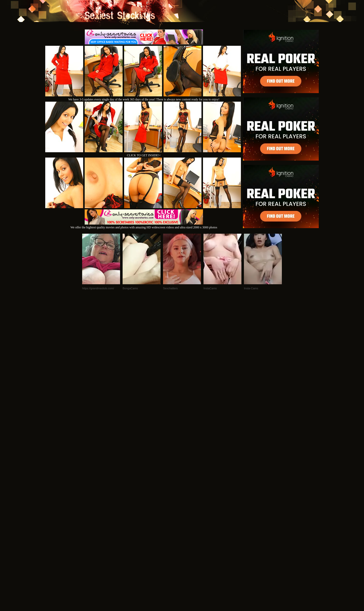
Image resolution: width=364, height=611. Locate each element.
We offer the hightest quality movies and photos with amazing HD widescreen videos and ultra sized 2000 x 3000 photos (144, 225)
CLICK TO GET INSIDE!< (144, 155)
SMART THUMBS (191, 542)
